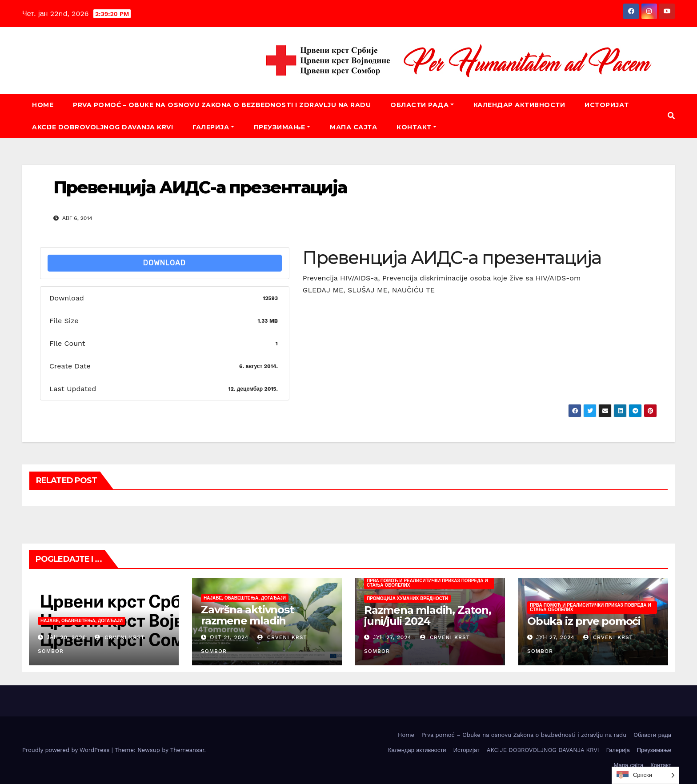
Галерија (213, 127)
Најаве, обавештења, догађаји (82, 621)
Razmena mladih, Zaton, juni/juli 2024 (428, 616)
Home (43, 105)
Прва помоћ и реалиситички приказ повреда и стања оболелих (427, 583)
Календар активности (519, 105)
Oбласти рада (422, 105)
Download (164, 263)
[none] (645, 775)
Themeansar (187, 750)
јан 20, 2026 (66, 637)
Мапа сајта (353, 127)
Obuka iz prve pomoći (584, 621)
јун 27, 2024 (392, 637)
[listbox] (645, 775)
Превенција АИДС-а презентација (200, 187)
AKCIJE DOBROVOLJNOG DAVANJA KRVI (102, 127)
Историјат (607, 105)
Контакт (417, 127)
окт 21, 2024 (229, 637)
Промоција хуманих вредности (407, 598)
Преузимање (282, 127)
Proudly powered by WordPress (67, 750)
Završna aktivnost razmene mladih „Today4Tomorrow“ (252, 621)
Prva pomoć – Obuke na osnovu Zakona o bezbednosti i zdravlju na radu (222, 105)
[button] (671, 116)
